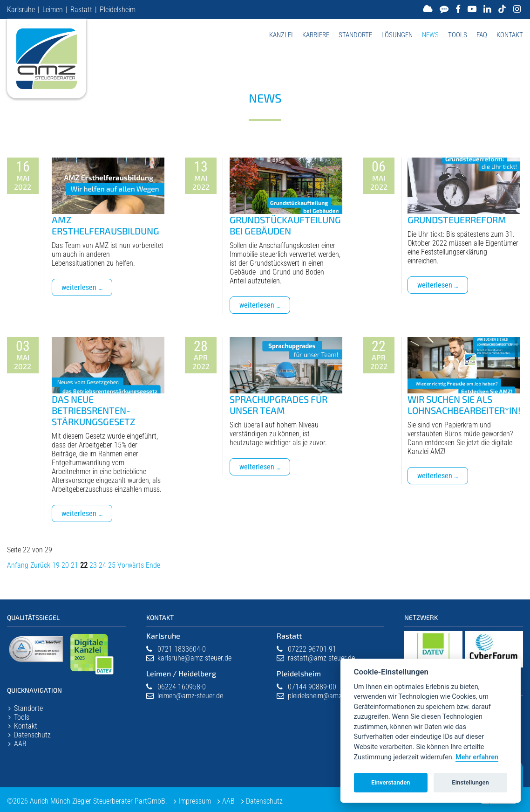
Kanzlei (281, 35)
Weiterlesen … (87, 289)
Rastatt (81, 10)
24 (102, 565)
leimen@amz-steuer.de (190, 696)
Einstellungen (470, 782)
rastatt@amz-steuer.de (321, 658)
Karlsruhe (21, 10)
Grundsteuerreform (457, 220)
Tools (458, 35)
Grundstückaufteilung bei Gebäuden (285, 225)
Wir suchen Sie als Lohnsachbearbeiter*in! (464, 405)
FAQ (482, 35)
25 (112, 565)
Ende (153, 565)
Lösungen (397, 35)
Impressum (195, 801)
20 (65, 565)
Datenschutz (32, 735)
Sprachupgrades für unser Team (279, 405)
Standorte (355, 35)
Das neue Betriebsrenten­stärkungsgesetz (93, 410)
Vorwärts (131, 565)
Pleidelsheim (118, 10)
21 (75, 565)
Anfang (18, 565)
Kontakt (510, 35)
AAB (20, 744)
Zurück (40, 565)
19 (56, 565)
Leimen (53, 10)
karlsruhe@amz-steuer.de (194, 658)
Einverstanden (391, 782)
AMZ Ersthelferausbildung (105, 225)
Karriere (316, 35)
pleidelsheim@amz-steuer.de (329, 696)
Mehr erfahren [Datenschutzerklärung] (477, 757)
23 (93, 565)
